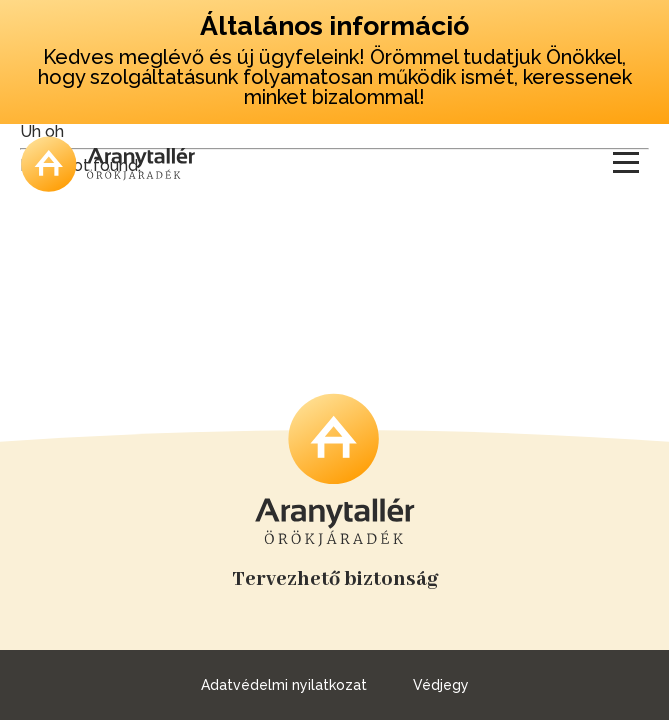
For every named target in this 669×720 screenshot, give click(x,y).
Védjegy (441, 685)
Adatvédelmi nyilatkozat (284, 685)
